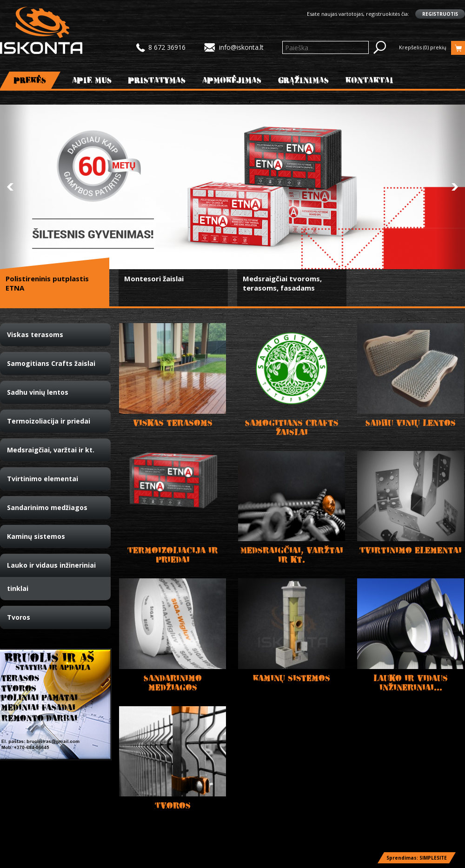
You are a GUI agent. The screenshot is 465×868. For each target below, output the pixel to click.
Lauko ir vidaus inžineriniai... (411, 683)
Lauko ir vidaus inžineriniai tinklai (51, 577)
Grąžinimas (304, 80)
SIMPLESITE (433, 858)
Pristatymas (157, 80)
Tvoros (19, 617)
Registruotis (440, 14)
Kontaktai (369, 80)
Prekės (30, 80)
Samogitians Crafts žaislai (51, 363)
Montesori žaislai (154, 278)
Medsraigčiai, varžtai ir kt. (51, 450)
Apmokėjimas (232, 80)
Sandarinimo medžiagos (47, 507)
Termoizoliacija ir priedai (49, 421)
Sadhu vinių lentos (38, 392)
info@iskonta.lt (241, 47)
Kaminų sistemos (36, 536)
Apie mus (92, 80)
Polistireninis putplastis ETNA (47, 283)
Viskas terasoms (35, 335)
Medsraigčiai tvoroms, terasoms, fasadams (282, 283)
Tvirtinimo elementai (43, 479)
